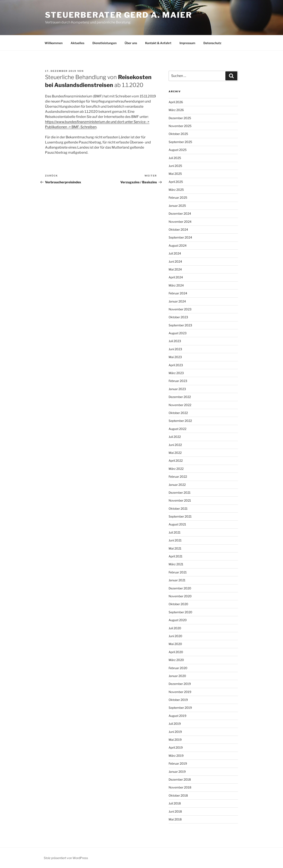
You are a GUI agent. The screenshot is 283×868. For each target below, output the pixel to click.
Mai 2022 (175, 453)
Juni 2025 (175, 166)
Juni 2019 (175, 732)
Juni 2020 (175, 636)
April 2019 (176, 747)
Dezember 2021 (180, 493)
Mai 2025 (175, 174)
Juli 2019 (175, 724)
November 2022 (180, 405)
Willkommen (54, 43)
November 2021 (180, 500)
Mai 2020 (175, 644)
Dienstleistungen (104, 43)
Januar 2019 (177, 772)
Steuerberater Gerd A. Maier (119, 15)
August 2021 (177, 524)
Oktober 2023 (178, 317)
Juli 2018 (175, 803)
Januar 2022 (177, 485)
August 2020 (178, 620)
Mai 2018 (175, 819)
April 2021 (176, 556)
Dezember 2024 (180, 213)
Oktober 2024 (178, 229)
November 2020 (180, 596)
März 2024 (176, 285)
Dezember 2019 (180, 684)
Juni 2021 (175, 540)
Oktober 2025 (178, 134)
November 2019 (180, 692)
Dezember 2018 (180, 779)
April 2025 (176, 182)
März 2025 (176, 190)
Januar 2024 (177, 301)
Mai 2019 (175, 740)
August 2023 (178, 333)
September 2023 (180, 325)
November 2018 (180, 787)
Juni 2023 (175, 349)
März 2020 (176, 660)
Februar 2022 (178, 477)
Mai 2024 (175, 269)
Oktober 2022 (178, 413)
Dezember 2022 (180, 397)
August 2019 (177, 716)
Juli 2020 (175, 628)
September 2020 (180, 612)
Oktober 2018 (178, 795)
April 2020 (176, 652)
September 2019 (180, 708)
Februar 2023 (178, 381)
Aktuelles (77, 43)
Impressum (187, 43)
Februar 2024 (178, 293)
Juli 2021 (175, 532)
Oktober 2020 (178, 604)
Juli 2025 (175, 158)
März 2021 (176, 564)
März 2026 (176, 110)
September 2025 (180, 142)
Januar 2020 (177, 676)
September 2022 (180, 421)
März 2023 (176, 373)
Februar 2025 (178, 197)
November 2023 (180, 309)
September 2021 (180, 516)
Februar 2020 (178, 668)
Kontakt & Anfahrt (158, 43)
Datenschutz (212, 43)
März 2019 (176, 756)
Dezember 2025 (180, 118)
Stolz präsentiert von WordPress (66, 858)
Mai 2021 (175, 548)
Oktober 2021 (178, 509)
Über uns (131, 43)
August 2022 (177, 429)
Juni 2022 (175, 445)
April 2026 (176, 102)
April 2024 (176, 277)
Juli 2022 (175, 437)
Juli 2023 (175, 341)
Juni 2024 (175, 261)
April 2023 (176, 365)
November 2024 (180, 222)
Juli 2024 (175, 253)
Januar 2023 (177, 389)
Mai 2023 (175, 357)
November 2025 (180, 126)
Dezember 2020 (180, 588)
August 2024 (178, 245)
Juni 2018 (175, 811)
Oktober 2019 (178, 700)
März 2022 (176, 469)
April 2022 (176, 461)
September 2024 (180, 237)
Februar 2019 (178, 763)
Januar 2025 (177, 206)
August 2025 (178, 150)
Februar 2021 (178, 572)
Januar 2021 (177, 580)
